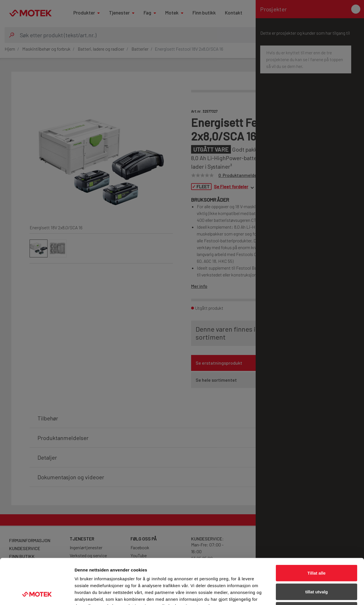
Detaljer (303, 594)
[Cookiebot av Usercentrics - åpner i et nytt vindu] (37, 594)
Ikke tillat (317, 568)
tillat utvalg (316, 549)
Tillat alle (317, 530)
